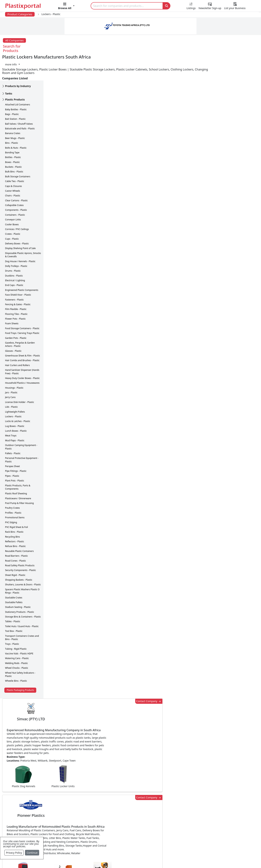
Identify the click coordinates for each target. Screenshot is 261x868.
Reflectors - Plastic (15, 518)
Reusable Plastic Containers (19, 528)
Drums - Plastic (13, 248)
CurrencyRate (217, 213)
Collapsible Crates (14, 182)
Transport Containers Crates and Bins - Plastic (22, 614)
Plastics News (28, 798)
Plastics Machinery (110, 827)
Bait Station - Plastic (15, 96)
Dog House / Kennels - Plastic (20, 238)
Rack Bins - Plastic (14, 509)
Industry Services (109, 848)
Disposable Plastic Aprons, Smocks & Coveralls (23, 232)
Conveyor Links (13, 196)
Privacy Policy (14, 853)
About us (147, 859)
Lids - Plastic (11, 384)
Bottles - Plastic (13, 134)
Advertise (197, 859)
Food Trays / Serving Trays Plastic (22, 310)
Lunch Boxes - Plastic (16, 408)
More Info (131, 748)
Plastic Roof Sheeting (16, 471)
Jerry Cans (10, 374)
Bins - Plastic (12, 120)
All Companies (14, 40)
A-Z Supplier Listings (189, 819)
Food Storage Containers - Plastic (22, 305)
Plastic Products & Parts (113, 805)
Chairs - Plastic (13, 173)
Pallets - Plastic (13, 430)
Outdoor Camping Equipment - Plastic (21, 424)
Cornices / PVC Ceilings (17, 206)
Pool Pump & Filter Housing (19, 480)
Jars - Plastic (11, 369)
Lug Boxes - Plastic (15, 403)
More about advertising (69, 259)
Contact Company (191, 60)
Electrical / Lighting (15, 257)
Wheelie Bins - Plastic (16, 658)
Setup (181, 859)
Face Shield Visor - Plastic (18, 272)
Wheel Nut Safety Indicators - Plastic (20, 651)
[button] (66, 7)
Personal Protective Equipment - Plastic (22, 437)
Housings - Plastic (14, 365)
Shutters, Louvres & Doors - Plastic (23, 562)
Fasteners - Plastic (14, 277)
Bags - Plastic (12, 91)
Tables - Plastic (13, 598)
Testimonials (184, 805)
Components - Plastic (16, 187)
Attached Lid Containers (18, 81)
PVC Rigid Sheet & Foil (16, 504)
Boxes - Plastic (12, 139)
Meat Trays (11, 413)
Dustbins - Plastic (14, 253)
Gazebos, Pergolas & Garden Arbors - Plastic (20, 321)
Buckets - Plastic (13, 144)
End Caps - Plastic (14, 262)
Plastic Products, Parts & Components (18, 464)
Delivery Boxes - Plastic (17, 220)
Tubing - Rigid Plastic (16, 626)
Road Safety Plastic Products (20, 542)
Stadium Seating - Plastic (18, 584)
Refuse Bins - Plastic (15, 523)
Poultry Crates (12, 485)
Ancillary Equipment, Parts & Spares (121, 834)
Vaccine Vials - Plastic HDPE (19, 630)
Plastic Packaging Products (20, 667)
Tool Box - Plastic (14, 608)
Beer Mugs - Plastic (15, 115)
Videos (24, 819)
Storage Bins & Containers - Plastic (23, 594)
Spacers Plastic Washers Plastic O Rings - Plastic (22, 568)
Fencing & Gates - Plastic (18, 281)
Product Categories (20, 14)
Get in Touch (234, 625)
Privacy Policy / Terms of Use (116, 859)
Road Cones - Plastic (15, 538)
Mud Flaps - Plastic (15, 417)
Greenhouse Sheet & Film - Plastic (23, 333)
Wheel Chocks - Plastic (17, 645)
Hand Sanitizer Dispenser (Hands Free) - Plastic (22, 349)
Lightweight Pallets (15, 389)
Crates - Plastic (13, 211)
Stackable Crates (14, 575)
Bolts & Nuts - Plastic (16, 125)
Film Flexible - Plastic (16, 286)
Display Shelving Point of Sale (20, 225)
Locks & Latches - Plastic (18, 398)
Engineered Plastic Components (22, 267)
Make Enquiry (234, 377)
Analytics (165, 859)
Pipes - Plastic (12, 453)
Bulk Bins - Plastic (14, 149)
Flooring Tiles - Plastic (16, 291)
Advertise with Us (187, 798)
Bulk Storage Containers (18, 153)
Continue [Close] (32, 853)
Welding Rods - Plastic (16, 640)
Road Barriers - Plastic (16, 533)
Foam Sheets (12, 301)
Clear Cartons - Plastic (16, 177)
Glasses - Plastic (13, 328)
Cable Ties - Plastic (15, 158)
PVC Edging (11, 499)
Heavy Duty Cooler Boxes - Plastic (22, 355)
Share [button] (119, 697)
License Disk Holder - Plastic (20, 379)
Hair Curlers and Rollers (17, 342)
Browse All (183, 812)
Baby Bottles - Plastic (16, 86)
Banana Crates (13, 110)
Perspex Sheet (13, 443)
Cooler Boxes (12, 201)
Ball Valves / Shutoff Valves (19, 101)
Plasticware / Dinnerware (18, 475)
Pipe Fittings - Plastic (16, 448)
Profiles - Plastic (13, 490)
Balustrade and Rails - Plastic (20, 105)
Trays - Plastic (12, 621)
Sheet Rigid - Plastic (15, 552)
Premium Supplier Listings (193, 827)
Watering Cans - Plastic (17, 635)
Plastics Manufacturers (113, 798)
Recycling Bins (13, 514)
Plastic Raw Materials (111, 819)
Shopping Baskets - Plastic (19, 557)
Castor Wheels (13, 168)
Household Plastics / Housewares (22, 360)
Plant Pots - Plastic (15, 458)
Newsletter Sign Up (32, 805)
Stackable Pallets (14, 579)
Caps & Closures (14, 163)
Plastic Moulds (107, 841)
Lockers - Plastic (13, 393)
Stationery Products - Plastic (20, 589)
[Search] (127, 6)
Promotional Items (15, 494)
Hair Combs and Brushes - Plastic (22, 337)
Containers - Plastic (15, 192)
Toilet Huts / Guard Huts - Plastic (22, 603)
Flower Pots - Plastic (15, 296)
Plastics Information (33, 812)
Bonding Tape (12, 129)
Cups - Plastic (12, 216)
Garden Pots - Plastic (16, 315)
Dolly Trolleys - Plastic (16, 243)
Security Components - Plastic (20, 547)
